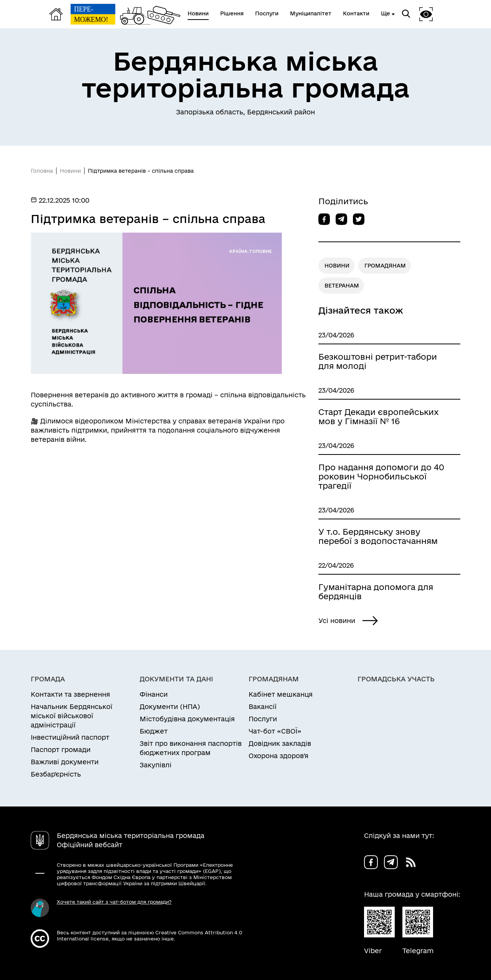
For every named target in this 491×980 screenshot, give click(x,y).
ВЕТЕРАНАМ (342, 286)
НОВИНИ (337, 266)
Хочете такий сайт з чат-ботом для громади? (114, 902)
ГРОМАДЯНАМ (385, 266)
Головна (42, 171)
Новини (70, 171)
